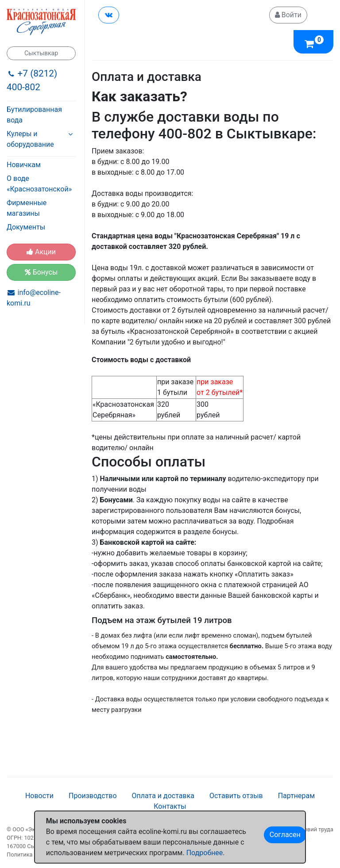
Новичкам (24, 165)
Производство (93, 796)
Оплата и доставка (163, 796)
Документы (26, 227)
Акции (41, 252)
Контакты (170, 806)
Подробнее (205, 853)
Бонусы (41, 272)
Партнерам (296, 796)
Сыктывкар (41, 53)
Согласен (285, 835)
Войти (288, 15)
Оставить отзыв (236, 796)
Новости (39, 796)
